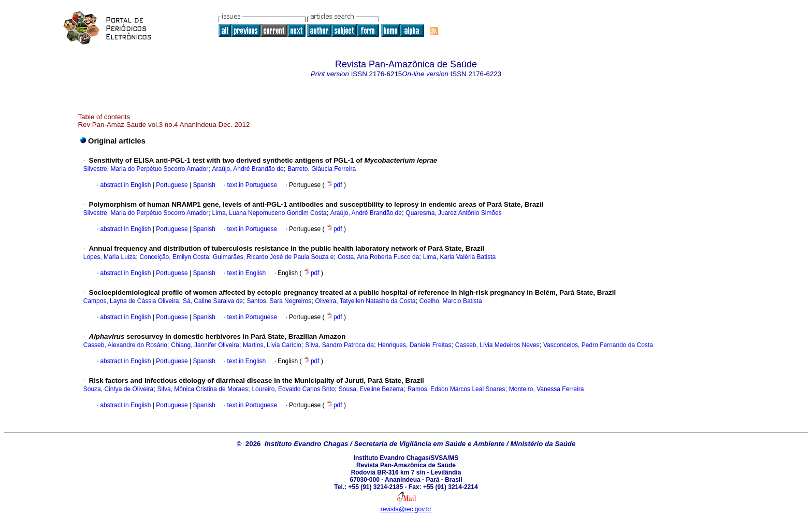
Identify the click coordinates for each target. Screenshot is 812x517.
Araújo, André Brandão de (248, 169)
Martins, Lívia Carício (272, 345)
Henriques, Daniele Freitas (414, 345)
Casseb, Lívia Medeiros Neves (497, 345)
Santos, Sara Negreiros (279, 301)
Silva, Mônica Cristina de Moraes (203, 389)
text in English (246, 273)
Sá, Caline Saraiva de (213, 301)
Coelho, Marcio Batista (451, 301)
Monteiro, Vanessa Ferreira (547, 389)
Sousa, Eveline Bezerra (371, 389)
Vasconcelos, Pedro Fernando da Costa (598, 345)
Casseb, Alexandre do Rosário (125, 345)
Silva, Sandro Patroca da (339, 345)
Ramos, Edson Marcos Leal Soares (456, 389)
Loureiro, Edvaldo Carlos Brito (293, 389)
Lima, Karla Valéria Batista (460, 257)
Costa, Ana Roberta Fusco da (378, 257)
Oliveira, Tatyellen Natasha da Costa (366, 301)
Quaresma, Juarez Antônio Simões (453, 213)
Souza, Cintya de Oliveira (118, 389)
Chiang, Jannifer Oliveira (205, 345)
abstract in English (125, 185)
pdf (335, 185)
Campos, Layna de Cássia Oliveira (131, 301)
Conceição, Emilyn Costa (175, 257)
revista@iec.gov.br (406, 509)
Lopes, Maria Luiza (110, 257)
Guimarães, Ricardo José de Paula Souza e (273, 257)
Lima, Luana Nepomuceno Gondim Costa (270, 213)
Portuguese (171, 185)
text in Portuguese (252, 185)
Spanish (203, 185)
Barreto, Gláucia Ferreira (322, 169)
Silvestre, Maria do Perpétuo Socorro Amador (146, 169)
